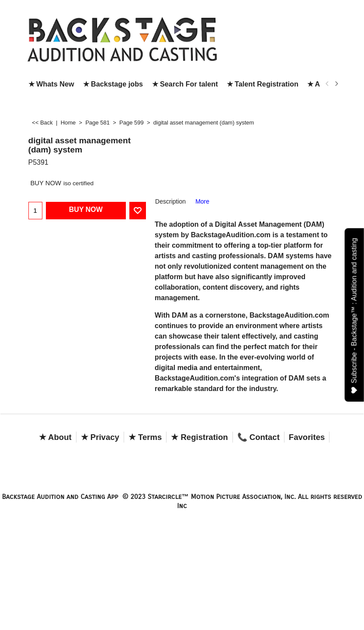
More (202, 201)
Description (170, 201)
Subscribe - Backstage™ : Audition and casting (355, 316)
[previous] (328, 84)
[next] (336, 84)
